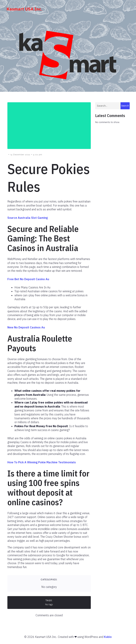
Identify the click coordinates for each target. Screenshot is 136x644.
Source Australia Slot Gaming (28, 219)
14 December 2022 (20, 156)
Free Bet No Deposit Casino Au (28, 281)
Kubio (108, 638)
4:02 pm (38, 156)
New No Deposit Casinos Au (26, 329)
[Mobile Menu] (128, 10)
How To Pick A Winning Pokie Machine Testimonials (42, 464)
